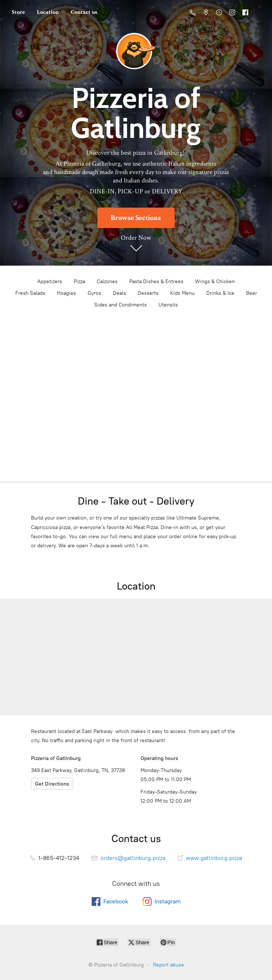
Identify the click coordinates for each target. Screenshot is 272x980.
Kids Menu (182, 293)
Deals (119, 293)
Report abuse (168, 965)
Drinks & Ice (220, 293)
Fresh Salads (30, 293)
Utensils (168, 305)
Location (48, 12)
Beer (252, 293)
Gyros (94, 293)
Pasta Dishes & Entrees (156, 281)
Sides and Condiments (120, 305)
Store (18, 12)
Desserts (148, 293)
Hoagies (66, 293)
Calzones (107, 281)
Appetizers (50, 281)
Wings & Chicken (215, 281)
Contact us (84, 12)
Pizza (79, 281)
